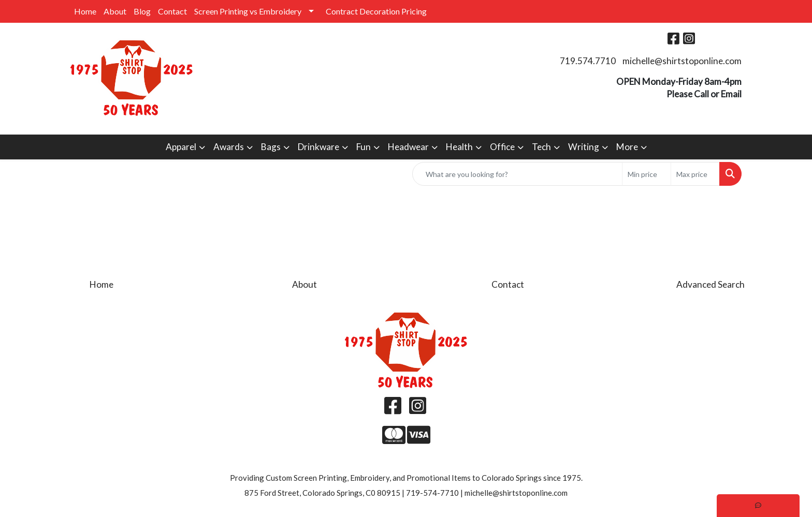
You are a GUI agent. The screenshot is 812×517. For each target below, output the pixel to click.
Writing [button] (584, 147)
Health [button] (459, 147)
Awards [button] (229, 147)
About (115, 11)
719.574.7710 (588, 61)
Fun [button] (364, 147)
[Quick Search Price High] (695, 174)
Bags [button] (271, 147)
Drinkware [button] (318, 147)
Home (85, 11)
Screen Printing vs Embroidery (248, 11)
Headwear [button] (408, 147)
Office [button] (502, 147)
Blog (142, 11)
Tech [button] (541, 147)
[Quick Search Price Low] (647, 174)
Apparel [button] (181, 147)
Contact (172, 11)
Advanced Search (711, 284)
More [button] (627, 147)
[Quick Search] (517, 174)
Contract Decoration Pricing (376, 11)
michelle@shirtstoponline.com (682, 61)
